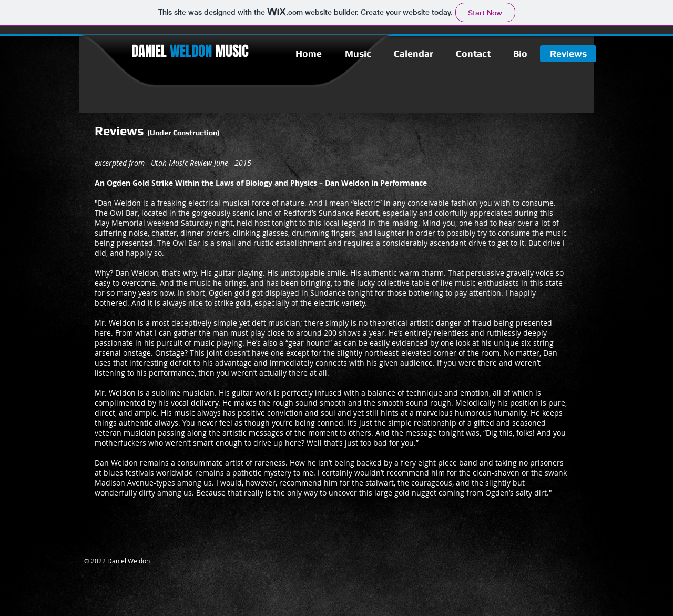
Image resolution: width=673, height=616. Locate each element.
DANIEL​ (172, 51)
